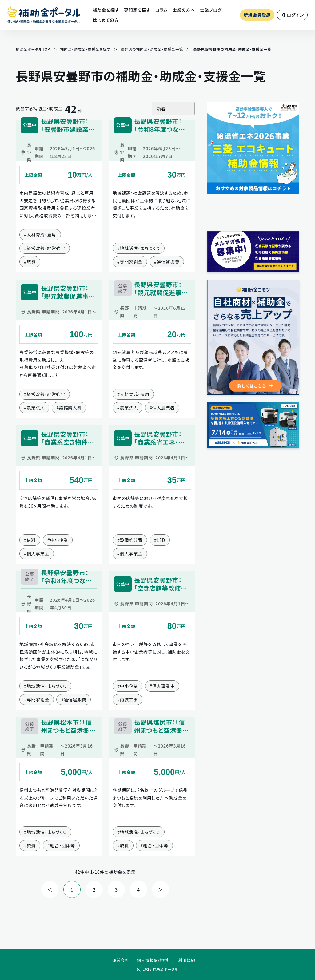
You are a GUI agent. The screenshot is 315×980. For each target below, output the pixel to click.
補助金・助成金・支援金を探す (85, 49)
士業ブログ (211, 10)
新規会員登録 (257, 15)
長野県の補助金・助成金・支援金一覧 (152, 49)
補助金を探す (106, 10)
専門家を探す (137, 10)
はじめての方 (106, 20)
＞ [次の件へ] (161, 889)
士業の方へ (184, 10)
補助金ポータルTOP (33, 49)
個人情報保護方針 (154, 960)
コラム (161, 10)
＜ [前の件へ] (50, 889)
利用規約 (187, 960)
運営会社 (121, 960)
